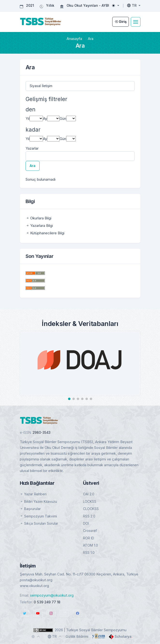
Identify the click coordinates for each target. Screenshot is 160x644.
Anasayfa (74, 39)
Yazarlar (32, 148)
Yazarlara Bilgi (39, 226)
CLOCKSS (91, 509)
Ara (33, 166)
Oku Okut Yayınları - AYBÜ (89, 5)
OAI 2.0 (89, 494)
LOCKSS (90, 501)
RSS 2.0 (89, 516)
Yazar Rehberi (33, 494)
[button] (69, 399)
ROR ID (89, 538)
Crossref (90, 531)
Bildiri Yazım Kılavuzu (38, 501)
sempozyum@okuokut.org (52, 595)
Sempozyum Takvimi (38, 516)
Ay (45, 118)
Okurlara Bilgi (38, 218)
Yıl (28, 118)
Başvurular (30, 509)
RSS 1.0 (89, 552)
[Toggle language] (134, 6)
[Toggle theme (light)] (115, 6)
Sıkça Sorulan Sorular (39, 523)
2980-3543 (42, 432)
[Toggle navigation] (136, 22)
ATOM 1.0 (90, 545)
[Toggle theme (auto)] (36, 637)
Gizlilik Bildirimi (77, 636)
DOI (86, 523)
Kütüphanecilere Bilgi (45, 233)
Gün (63, 118)
